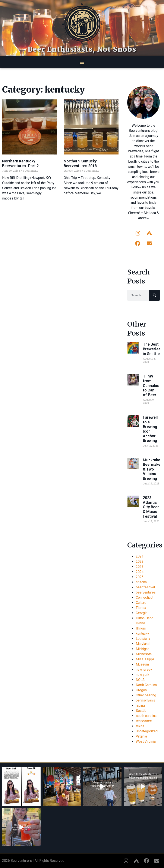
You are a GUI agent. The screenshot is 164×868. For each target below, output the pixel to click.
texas (140, 726)
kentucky (142, 633)
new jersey (144, 669)
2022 (140, 561)
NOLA (140, 680)
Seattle (141, 711)
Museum (142, 664)
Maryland (143, 644)
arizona (141, 582)
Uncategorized (147, 731)
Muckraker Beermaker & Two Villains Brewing (152, 469)
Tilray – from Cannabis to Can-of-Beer (151, 385)
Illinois (141, 628)
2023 (140, 567)
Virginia (141, 736)
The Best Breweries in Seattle (152, 349)
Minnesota (144, 654)
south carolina (146, 716)
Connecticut (145, 597)
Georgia (142, 613)
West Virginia (146, 741)
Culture (141, 603)
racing (140, 705)
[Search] (154, 295)
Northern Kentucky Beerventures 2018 (80, 163)
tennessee (144, 721)
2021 (140, 556)
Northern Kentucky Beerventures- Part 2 (20, 163)
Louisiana (143, 639)
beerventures (146, 592)
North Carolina (146, 685)
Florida (141, 608)
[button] (82, 62)
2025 (140, 577)
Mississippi (145, 659)
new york (143, 675)
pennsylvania (146, 700)
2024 (140, 572)
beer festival (145, 587)
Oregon (141, 690)
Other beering (146, 695)
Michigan (143, 649)
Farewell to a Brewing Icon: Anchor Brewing (150, 429)
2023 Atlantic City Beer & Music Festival (151, 507)
